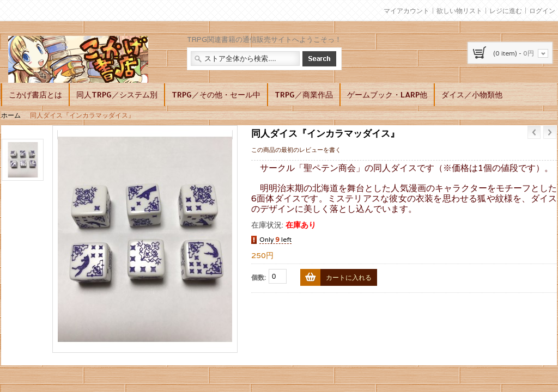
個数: (259, 277)
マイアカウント (407, 11)
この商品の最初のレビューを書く (296, 150)
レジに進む (506, 11)
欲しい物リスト (459, 11)
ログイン (542, 11)
